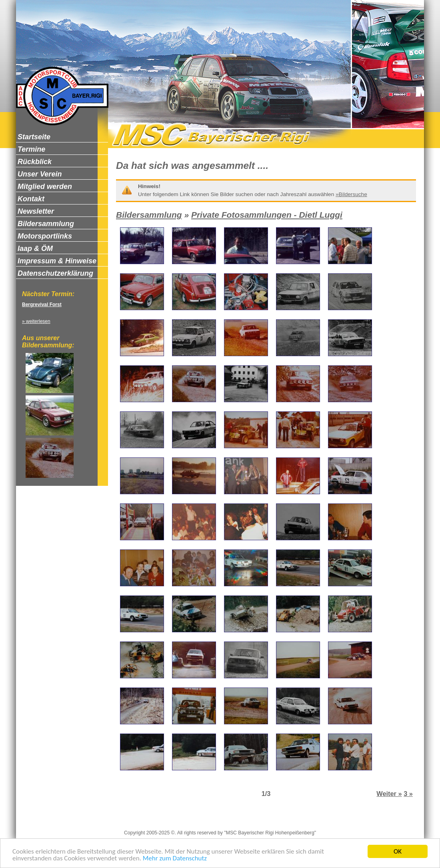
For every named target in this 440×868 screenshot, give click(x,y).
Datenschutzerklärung (196, 819)
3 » (408, 794)
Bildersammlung (149, 215)
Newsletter (269, 819)
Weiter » (389, 794)
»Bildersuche (351, 194)
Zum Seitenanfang (311, 819)
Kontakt (239, 819)
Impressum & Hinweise (134, 819)
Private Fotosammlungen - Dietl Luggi (267, 215)
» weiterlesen (36, 321)
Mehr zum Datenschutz (175, 859)
